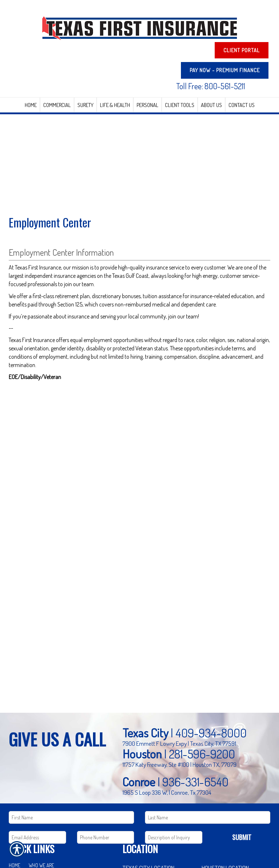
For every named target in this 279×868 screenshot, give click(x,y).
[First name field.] (71, 817)
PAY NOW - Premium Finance (225, 70)
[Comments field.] (174, 837)
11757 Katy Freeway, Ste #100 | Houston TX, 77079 (179, 764)
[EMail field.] (37, 837)
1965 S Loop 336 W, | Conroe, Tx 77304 (167, 792)
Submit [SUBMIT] (242, 837)
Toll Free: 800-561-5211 (211, 86)
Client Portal (242, 50)
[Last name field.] (208, 817)
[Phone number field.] (106, 837)
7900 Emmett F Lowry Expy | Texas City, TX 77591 (179, 743)
